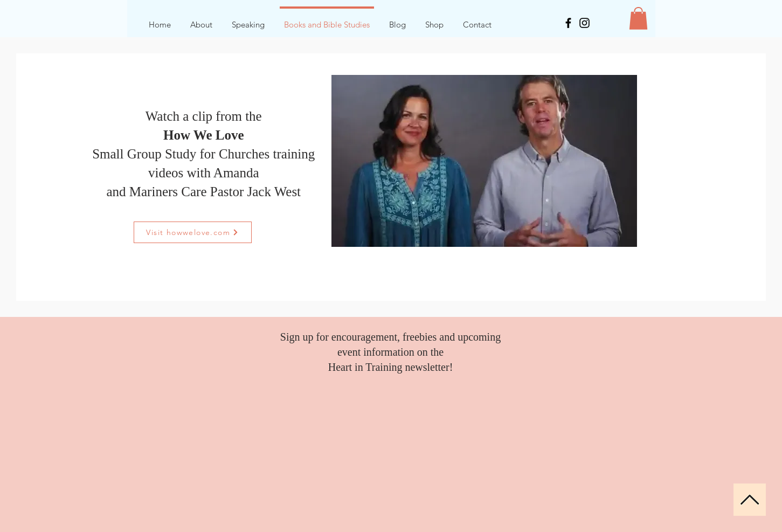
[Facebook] (568, 23)
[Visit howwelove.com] (193, 232)
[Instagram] (584, 23)
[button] (638, 18)
